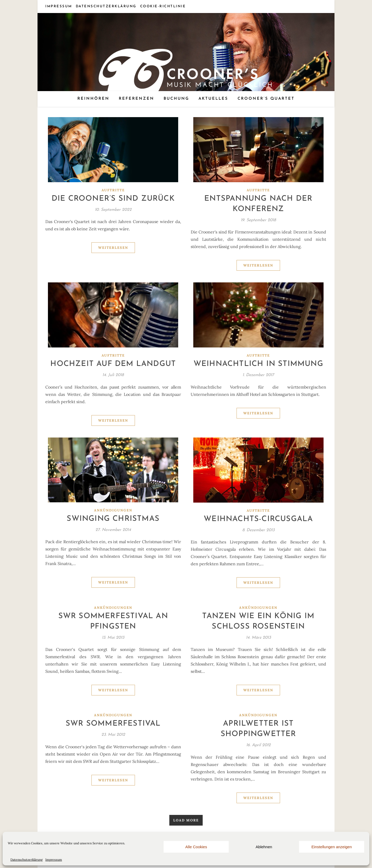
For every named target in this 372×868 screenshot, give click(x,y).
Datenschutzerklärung (27, 860)
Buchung (176, 99)
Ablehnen (264, 847)
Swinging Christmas (113, 519)
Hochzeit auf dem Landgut (113, 364)
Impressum (54, 860)
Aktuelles (213, 99)
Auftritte (113, 190)
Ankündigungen (113, 510)
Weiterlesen (113, 248)
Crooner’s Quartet (266, 99)
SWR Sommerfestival (113, 724)
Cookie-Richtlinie (163, 6)
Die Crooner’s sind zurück (113, 199)
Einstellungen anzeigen (331, 847)
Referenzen (137, 99)
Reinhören (93, 99)
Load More (186, 820)
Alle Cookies (196, 847)
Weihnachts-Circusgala (258, 519)
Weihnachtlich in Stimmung (258, 364)
